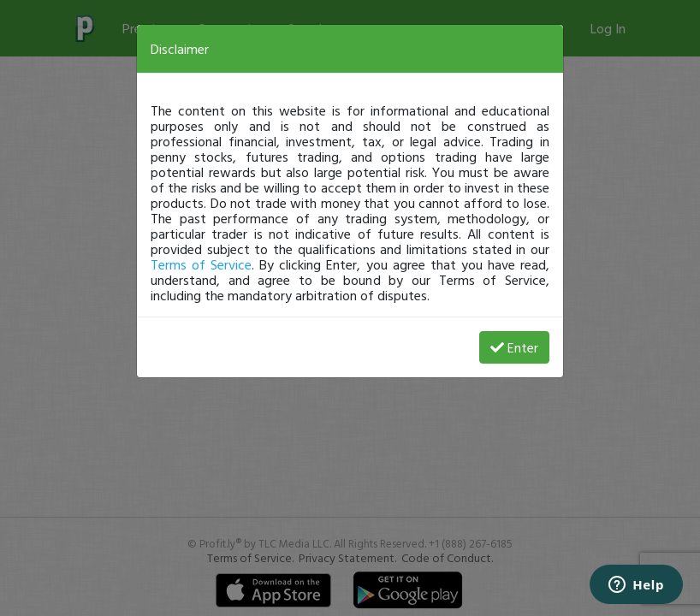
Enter (514, 347)
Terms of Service (201, 264)
